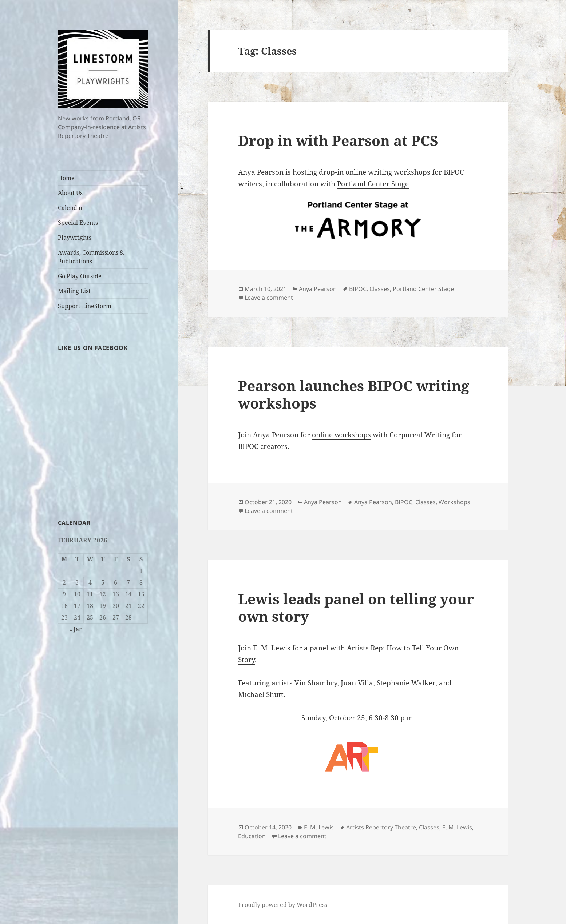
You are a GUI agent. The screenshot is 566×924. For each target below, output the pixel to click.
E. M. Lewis (319, 827)
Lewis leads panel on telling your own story (356, 607)
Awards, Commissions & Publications (91, 257)
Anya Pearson (318, 289)
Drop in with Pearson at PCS (338, 140)
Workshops (454, 502)
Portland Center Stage (373, 184)
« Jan (76, 629)
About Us (70, 193)
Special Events (78, 223)
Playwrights (75, 238)
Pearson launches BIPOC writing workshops (354, 394)
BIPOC (358, 289)
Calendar (71, 208)
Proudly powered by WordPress (283, 905)
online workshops (341, 435)
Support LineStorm (85, 306)
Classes (380, 289)
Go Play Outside (80, 276)
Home (66, 178)
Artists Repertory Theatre (381, 827)
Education (252, 836)
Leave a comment (269, 298)
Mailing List (74, 291)
